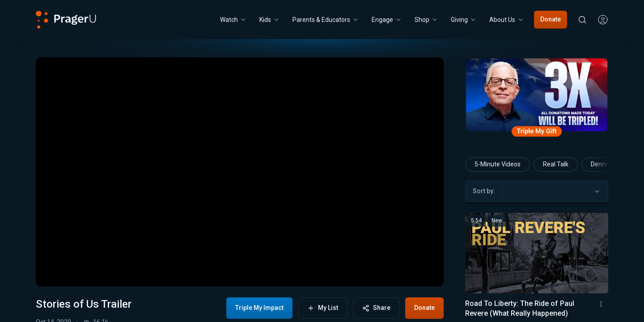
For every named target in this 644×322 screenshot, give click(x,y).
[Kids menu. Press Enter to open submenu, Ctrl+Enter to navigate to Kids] (270, 20)
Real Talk (556, 164)
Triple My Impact (259, 308)
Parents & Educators (326, 20)
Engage (387, 20)
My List (323, 308)
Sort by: (484, 191)
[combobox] (555, 191)
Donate (551, 19)
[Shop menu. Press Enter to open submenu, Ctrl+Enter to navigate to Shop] (426, 20)
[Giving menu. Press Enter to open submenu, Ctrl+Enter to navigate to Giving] (464, 20)
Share (376, 308)
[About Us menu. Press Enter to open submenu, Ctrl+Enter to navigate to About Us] (507, 20)
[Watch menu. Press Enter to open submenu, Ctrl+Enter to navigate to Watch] (233, 20)
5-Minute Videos (498, 164)
